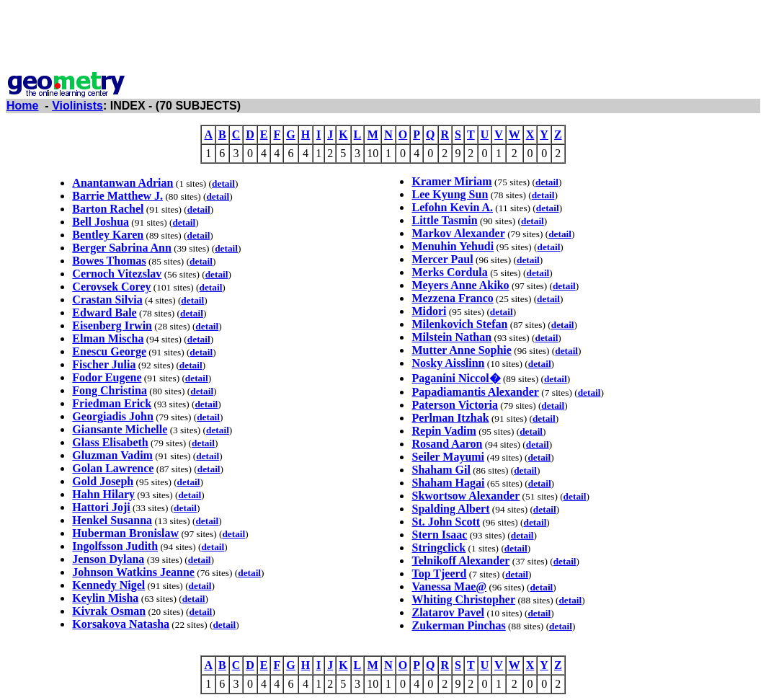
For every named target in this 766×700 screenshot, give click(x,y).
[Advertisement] (383, 38)
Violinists (77, 106)
